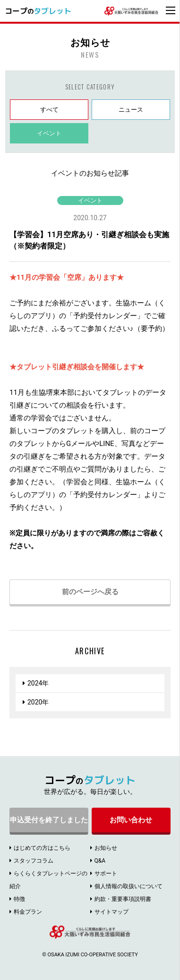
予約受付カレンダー (105, 316)
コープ (38, 11)
